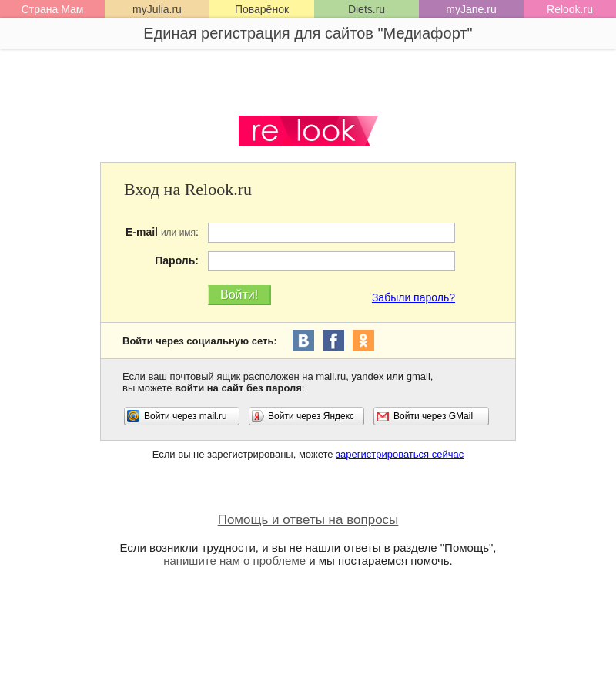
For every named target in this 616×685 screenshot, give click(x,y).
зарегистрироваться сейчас (400, 454)
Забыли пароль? (413, 297)
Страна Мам (53, 9)
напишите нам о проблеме (234, 561)
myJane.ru (471, 9)
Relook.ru (570, 9)
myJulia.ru (157, 9)
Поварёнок (262, 9)
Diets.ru (367, 9)
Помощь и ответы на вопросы (308, 520)
